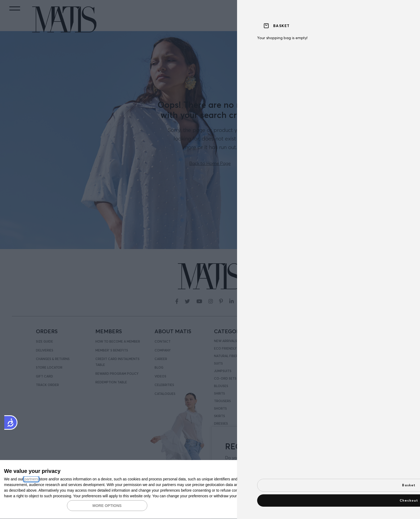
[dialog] (210, 490)
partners (31, 479)
